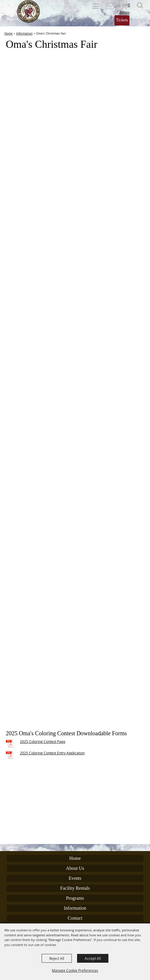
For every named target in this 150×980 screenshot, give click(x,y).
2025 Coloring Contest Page (43, 741)
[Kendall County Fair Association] (28, 11)
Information (24, 34)
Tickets (122, 20)
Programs (75, 898)
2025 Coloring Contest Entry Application (52, 753)
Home (8, 34)
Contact (75, 918)
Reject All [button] (57, 958)
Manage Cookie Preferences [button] (75, 970)
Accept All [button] (93, 958)
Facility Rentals (75, 888)
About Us (75, 868)
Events (75, 878)
